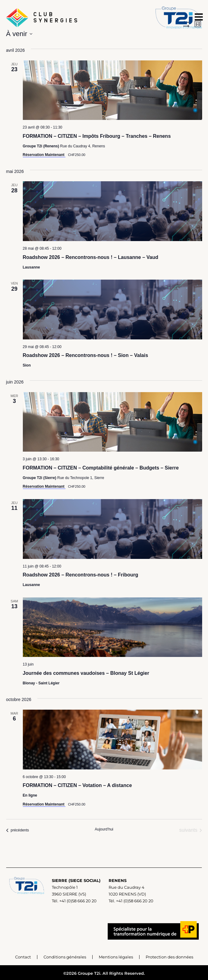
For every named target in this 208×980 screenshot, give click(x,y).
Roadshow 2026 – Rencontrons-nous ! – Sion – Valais (85, 355)
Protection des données (169, 957)
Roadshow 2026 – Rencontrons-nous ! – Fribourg (81, 575)
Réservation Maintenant (44, 155)
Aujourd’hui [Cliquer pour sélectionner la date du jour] (104, 829)
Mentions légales (116, 957)
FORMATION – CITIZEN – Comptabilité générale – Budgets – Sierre (101, 468)
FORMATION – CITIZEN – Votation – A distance (77, 785)
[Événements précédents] (18, 830)
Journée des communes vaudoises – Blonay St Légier (86, 673)
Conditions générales (65, 957)
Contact (23, 957)
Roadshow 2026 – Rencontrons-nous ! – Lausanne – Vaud (91, 257)
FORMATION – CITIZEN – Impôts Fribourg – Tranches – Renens (97, 136)
